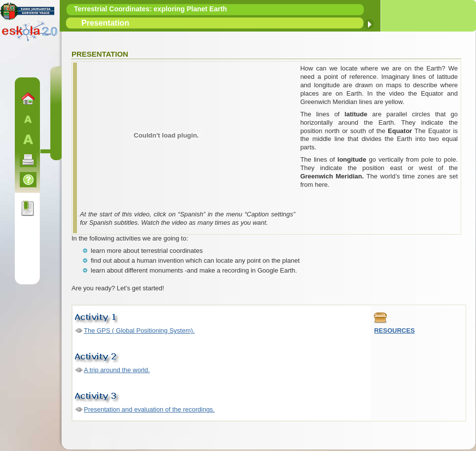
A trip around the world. (117, 370)
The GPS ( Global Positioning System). (139, 330)
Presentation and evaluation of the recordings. (149, 409)
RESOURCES (394, 330)
